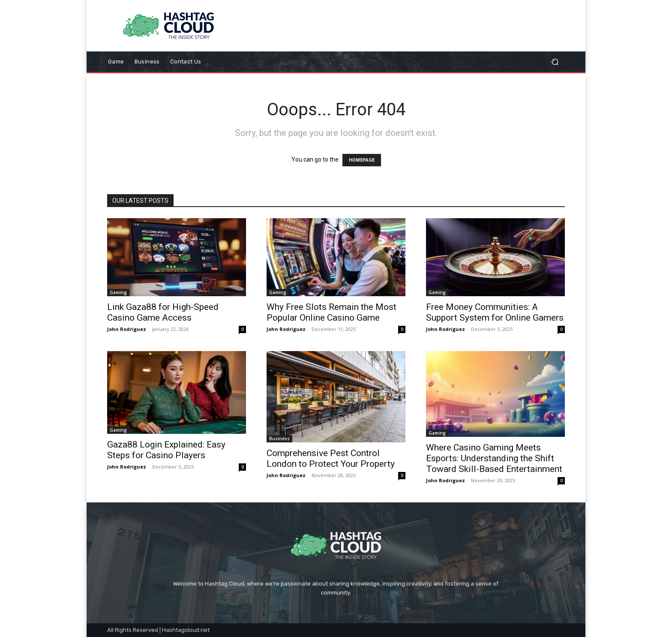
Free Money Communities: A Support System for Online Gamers (495, 312)
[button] (555, 62)
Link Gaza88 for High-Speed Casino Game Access (163, 312)
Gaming (118, 292)
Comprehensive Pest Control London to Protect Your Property (331, 458)
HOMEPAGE (362, 160)
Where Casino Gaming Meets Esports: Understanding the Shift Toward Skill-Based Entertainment (494, 458)
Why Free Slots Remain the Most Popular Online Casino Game (331, 312)
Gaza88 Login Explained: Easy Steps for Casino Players (166, 450)
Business (279, 439)
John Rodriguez (127, 329)
